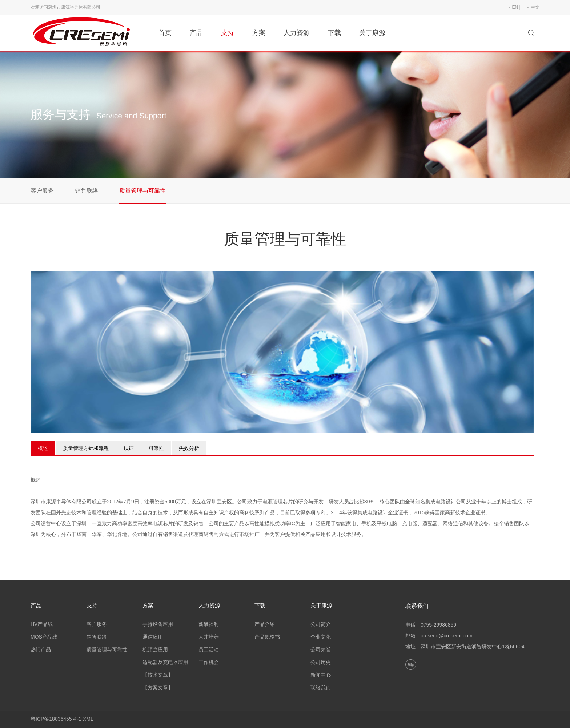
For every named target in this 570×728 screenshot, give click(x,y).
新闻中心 (321, 675)
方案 (259, 33)
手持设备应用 (158, 624)
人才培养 (209, 637)
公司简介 (321, 624)
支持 (228, 33)
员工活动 (209, 649)
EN (515, 7)
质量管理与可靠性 (142, 191)
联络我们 (321, 688)
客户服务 (42, 191)
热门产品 (41, 649)
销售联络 (87, 191)
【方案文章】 (158, 688)
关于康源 (372, 33)
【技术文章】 (158, 675)
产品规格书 (267, 637)
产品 (196, 33)
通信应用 (153, 637)
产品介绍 (265, 624)
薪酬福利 (209, 624)
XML (88, 719)
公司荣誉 (321, 649)
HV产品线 (42, 624)
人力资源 (297, 33)
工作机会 (209, 662)
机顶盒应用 (155, 649)
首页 (165, 33)
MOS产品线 (44, 637)
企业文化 (321, 637)
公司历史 (321, 662)
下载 (334, 33)
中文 (535, 7)
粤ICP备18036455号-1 (56, 719)
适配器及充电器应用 (165, 662)
